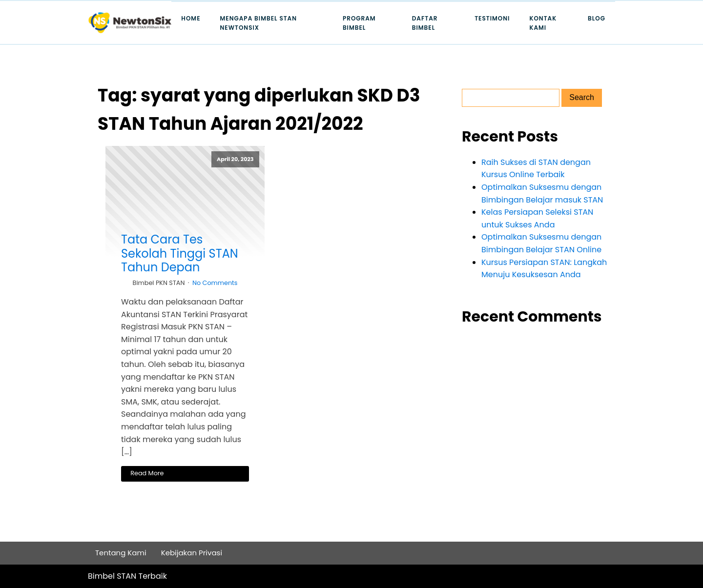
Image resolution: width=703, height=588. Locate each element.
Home (191, 18)
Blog (597, 18)
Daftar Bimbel (425, 23)
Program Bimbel (359, 23)
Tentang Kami (121, 553)
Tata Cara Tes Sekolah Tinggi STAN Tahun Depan (180, 254)
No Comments (215, 283)
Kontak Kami (543, 23)
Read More (147, 473)
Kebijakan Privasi (192, 553)
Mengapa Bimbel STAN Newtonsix (259, 23)
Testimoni (492, 18)
